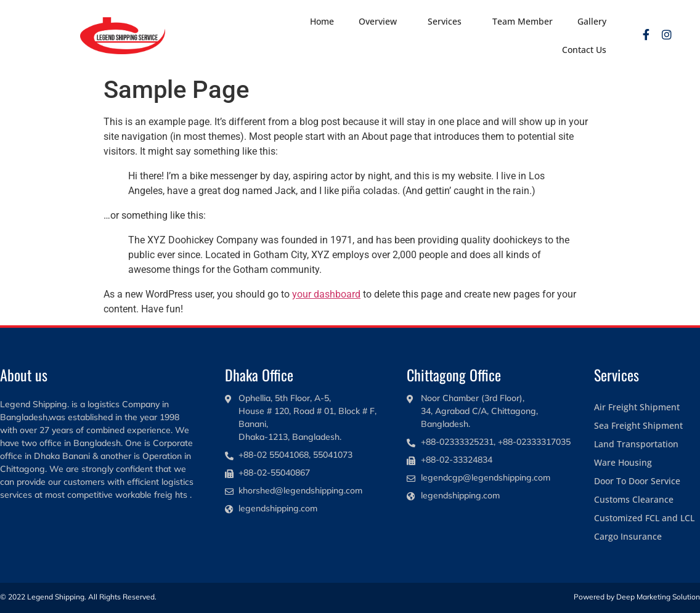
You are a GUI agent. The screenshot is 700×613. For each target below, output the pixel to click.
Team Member (523, 21)
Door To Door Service (637, 481)
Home (322, 21)
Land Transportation (636, 444)
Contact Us (584, 50)
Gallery (592, 21)
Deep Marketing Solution (658, 597)
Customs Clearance (634, 499)
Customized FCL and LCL (644, 518)
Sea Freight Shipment (638, 425)
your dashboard (326, 294)
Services (448, 22)
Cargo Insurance (628, 536)
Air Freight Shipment (637, 407)
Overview (381, 22)
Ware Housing (623, 462)
